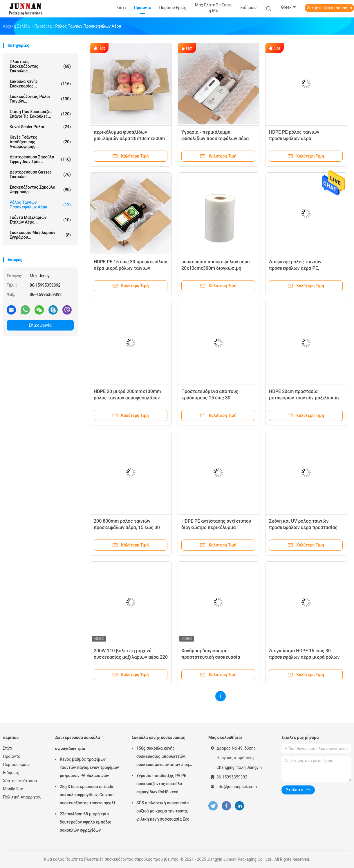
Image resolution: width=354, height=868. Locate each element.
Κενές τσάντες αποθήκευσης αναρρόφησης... (40, 142)
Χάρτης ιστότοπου (20, 781)
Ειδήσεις (11, 773)
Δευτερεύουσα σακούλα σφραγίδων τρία (77, 743)
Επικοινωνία (40, 325)
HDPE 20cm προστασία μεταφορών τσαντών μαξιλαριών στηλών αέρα (304, 398)
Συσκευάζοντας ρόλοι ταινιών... (40, 99)
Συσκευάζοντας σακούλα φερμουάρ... (40, 190)
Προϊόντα (12, 756)
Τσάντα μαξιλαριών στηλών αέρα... (40, 220)
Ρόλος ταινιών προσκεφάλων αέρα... (40, 205)
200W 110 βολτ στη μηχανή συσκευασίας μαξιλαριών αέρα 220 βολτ (131, 657)
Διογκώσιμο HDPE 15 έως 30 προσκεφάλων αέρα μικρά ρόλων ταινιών (304, 657)
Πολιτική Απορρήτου (22, 797)
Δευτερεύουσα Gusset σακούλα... (40, 174)
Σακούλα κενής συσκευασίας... (40, 84)
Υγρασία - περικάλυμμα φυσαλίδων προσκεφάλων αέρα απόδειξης (215, 139)
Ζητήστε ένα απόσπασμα (329, 8)
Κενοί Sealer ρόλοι (40, 127)
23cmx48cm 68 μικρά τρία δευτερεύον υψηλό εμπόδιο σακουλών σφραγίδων (86, 822)
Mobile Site (13, 789)
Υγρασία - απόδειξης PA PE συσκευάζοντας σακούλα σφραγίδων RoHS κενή (161, 784)
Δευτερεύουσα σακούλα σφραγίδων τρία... (40, 159)
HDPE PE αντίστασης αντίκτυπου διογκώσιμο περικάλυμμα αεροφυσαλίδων (216, 527)
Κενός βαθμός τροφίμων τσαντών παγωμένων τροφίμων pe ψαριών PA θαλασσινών (89, 767)
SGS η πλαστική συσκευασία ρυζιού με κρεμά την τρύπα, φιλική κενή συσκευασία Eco (163, 811)
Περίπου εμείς (16, 765)
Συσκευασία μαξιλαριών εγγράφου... (40, 235)
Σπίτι (8, 748)
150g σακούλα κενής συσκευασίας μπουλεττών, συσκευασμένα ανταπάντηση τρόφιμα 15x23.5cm (163, 757)
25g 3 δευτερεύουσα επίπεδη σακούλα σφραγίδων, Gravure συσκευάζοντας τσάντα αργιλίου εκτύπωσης (90, 796)
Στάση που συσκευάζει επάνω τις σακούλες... (40, 114)
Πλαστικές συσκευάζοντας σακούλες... (40, 66)
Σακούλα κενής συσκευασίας (158, 737)
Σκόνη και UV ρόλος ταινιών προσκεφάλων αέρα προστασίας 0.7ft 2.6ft (303, 527)
